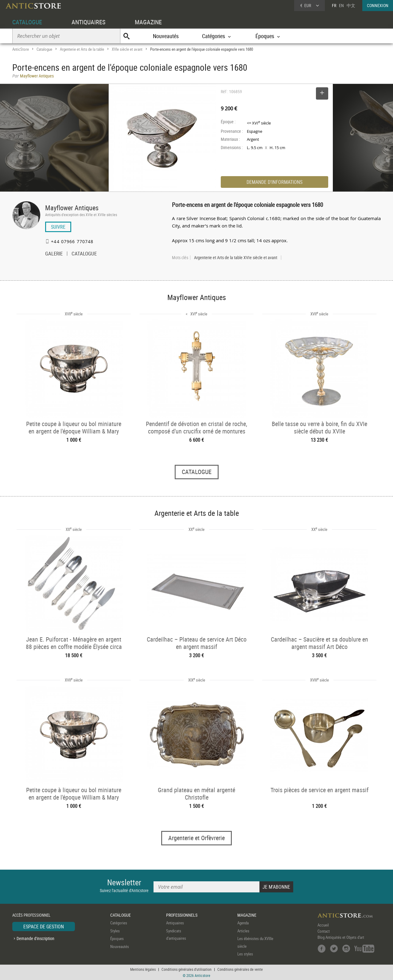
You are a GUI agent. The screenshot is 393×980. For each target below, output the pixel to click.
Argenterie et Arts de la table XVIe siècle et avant (236, 258)
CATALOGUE (27, 22)
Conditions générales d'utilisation (187, 969)
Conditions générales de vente (240, 969)
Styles (115, 931)
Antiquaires (175, 923)
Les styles (245, 954)
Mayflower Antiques (72, 208)
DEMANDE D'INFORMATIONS (274, 182)
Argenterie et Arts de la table (82, 49)
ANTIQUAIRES (88, 22)
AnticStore (21, 49)
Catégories (119, 923)
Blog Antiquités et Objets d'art (341, 937)
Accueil (323, 925)
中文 (351, 5)
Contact (324, 931)
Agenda (243, 923)
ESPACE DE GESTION (44, 927)
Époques (117, 939)
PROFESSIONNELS (182, 915)
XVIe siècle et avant (127, 49)
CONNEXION (378, 5)
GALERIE (54, 254)
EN (341, 5)
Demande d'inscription (35, 938)
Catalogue (44, 49)
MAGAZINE (148, 22)
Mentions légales (143, 969)
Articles (243, 931)
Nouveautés (166, 36)
